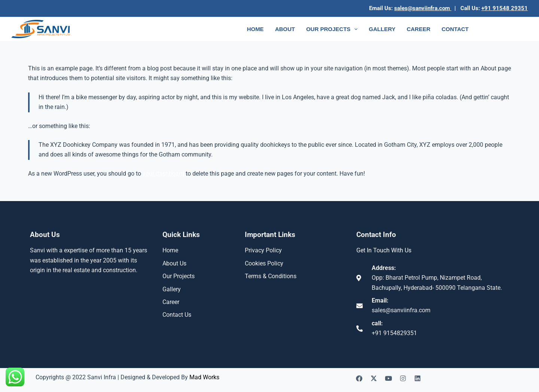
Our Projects (333, 29)
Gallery (382, 29)
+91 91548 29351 (505, 8)
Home (255, 29)
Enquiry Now (505, 29)
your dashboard (163, 174)
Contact (455, 29)
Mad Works (204, 377)
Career (418, 29)
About (285, 29)
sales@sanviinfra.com (423, 8)
